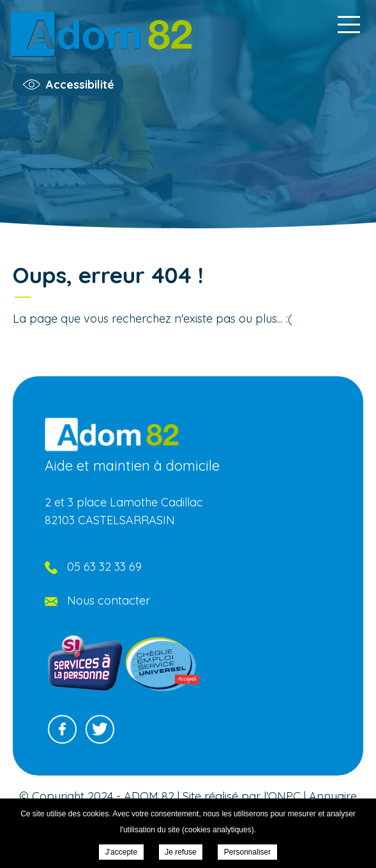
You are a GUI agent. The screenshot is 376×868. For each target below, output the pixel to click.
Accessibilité (80, 85)
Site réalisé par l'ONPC (242, 796)
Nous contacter (109, 600)
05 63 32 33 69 (104, 567)
